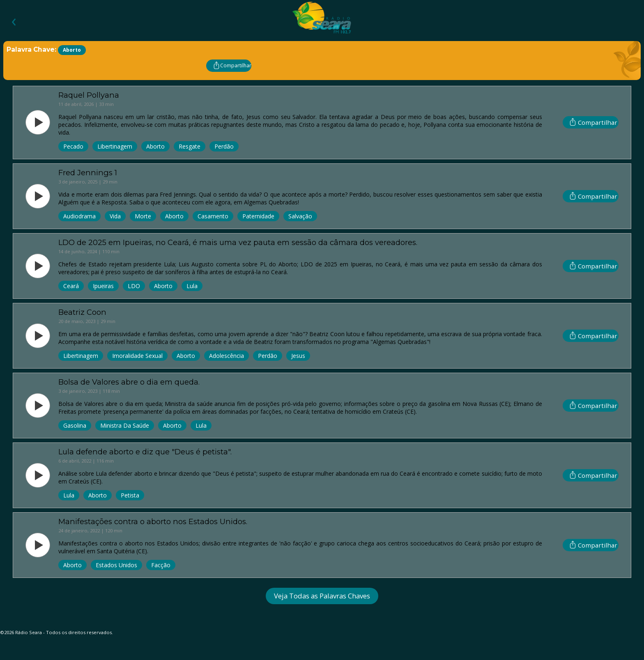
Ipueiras (103, 286)
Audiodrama (79, 216)
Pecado (73, 146)
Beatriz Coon (82, 312)
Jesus (298, 356)
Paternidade (258, 216)
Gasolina (75, 425)
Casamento (213, 216)
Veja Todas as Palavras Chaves (322, 596)
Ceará (71, 286)
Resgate (190, 146)
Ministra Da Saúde (125, 425)
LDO (134, 286)
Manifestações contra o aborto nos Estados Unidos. (153, 521)
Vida (115, 216)
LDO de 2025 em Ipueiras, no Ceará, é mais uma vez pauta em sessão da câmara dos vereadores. (238, 242)
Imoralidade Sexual (137, 356)
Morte (143, 216)
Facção (161, 565)
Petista (130, 495)
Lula (192, 286)
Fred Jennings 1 (88, 173)
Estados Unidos (116, 565)
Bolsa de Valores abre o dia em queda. (129, 382)
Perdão (224, 146)
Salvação (300, 216)
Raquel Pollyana (89, 95)
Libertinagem (115, 146)
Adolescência (227, 356)
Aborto (155, 146)
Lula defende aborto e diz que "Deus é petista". (145, 452)
